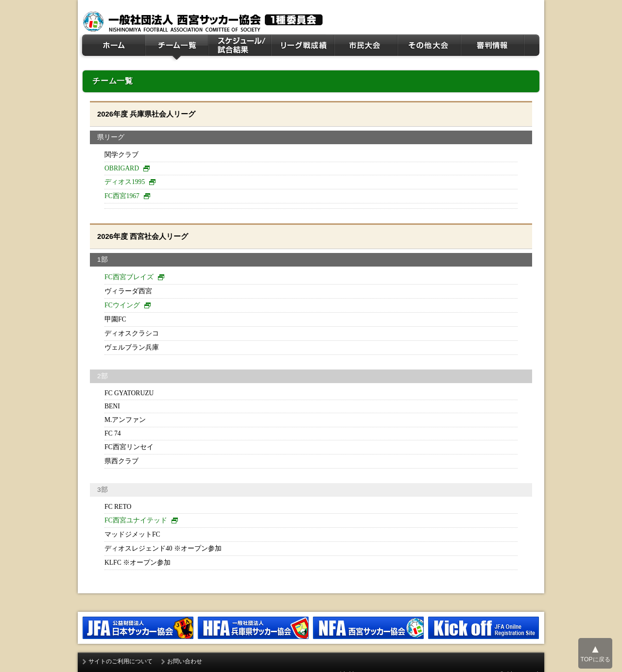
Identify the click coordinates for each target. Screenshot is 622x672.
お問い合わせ (185, 661)
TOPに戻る (595, 653)
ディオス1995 (125, 182)
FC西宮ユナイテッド (136, 520)
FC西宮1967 (122, 196)
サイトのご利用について (121, 661)
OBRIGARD (122, 168)
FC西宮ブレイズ (129, 277)
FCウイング (122, 305)
